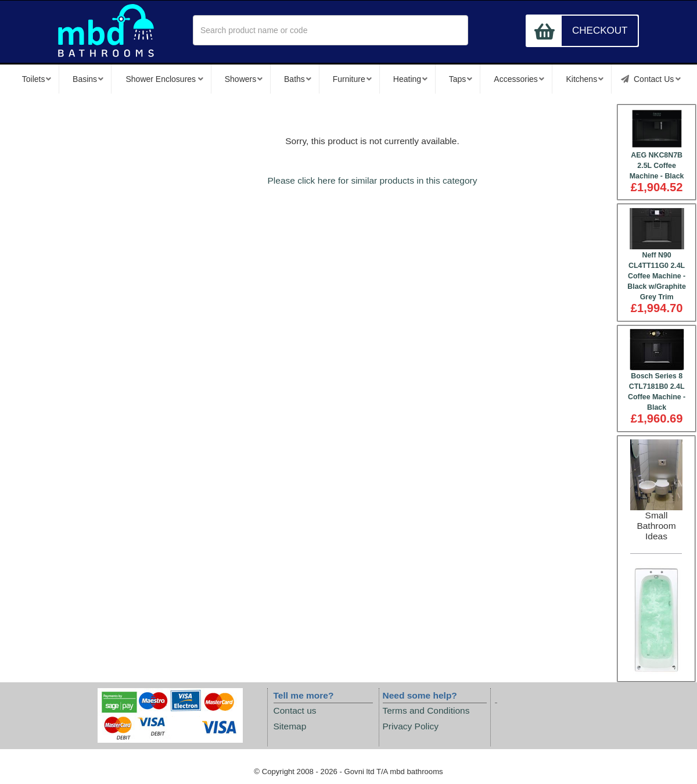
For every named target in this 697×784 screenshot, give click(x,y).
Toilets (37, 79)
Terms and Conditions (426, 710)
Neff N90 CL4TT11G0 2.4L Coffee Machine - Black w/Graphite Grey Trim (657, 276)
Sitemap (290, 726)
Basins (88, 79)
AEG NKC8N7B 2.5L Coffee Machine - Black (657, 166)
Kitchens (585, 79)
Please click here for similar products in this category (373, 180)
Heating (410, 79)
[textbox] (330, 30)
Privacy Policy (411, 726)
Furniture (352, 79)
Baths (298, 79)
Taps (461, 79)
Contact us (295, 710)
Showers (244, 79)
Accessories (519, 79)
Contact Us (651, 79)
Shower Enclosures (164, 79)
